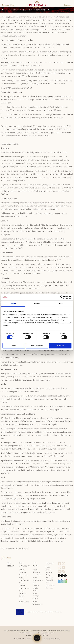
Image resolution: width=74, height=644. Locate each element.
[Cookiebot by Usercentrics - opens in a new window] (62, 297)
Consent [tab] (13, 303)
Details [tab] (37, 303)
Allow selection (37, 346)
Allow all (60, 346)
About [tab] (61, 303)
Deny (14, 346)
